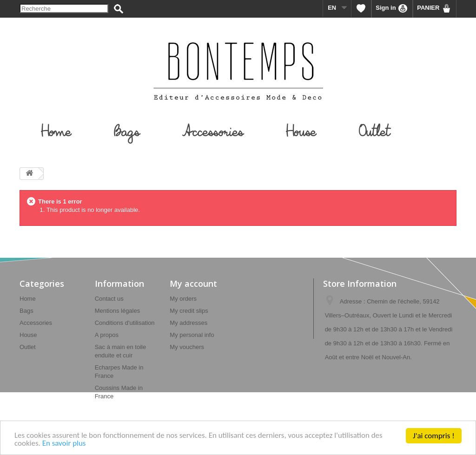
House (28, 335)
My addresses (188, 323)
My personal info (192, 335)
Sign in (392, 8)
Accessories (36, 323)
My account (193, 284)
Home (28, 299)
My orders (183, 299)
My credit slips (189, 311)
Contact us (109, 299)
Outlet (28, 347)
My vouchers (187, 347)
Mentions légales (118, 311)
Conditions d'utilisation (125, 323)
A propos (107, 335)
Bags (26, 311)
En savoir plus (64, 445)
